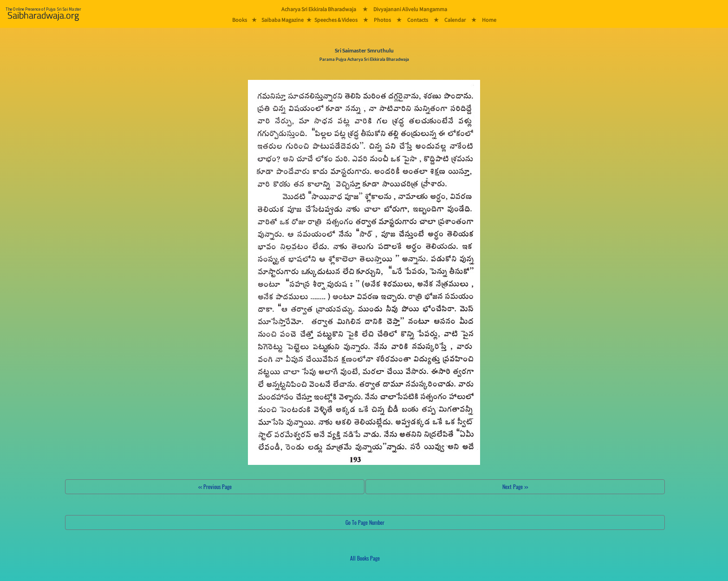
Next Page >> (515, 486)
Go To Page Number (365, 522)
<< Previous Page (215, 486)
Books (240, 20)
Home (489, 20)
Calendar (455, 20)
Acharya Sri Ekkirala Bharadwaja (319, 9)
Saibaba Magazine (283, 20)
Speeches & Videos (336, 20)
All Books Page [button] (365, 558)
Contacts (418, 20)
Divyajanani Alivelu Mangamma (410, 9)
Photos (382, 20)
